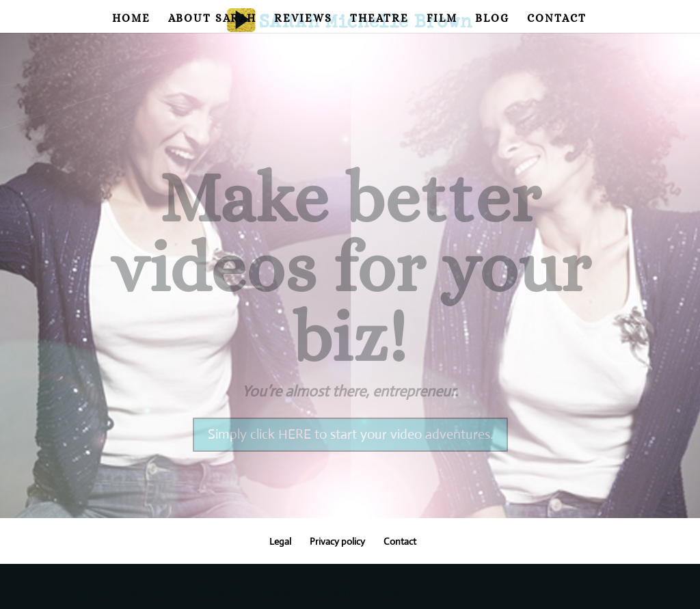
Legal (280, 541)
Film (442, 19)
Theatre (379, 19)
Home (131, 19)
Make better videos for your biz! (350, 283)
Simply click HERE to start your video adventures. (350, 449)
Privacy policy (337, 541)
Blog (492, 19)
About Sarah (212, 19)
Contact (557, 19)
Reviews (303, 19)
